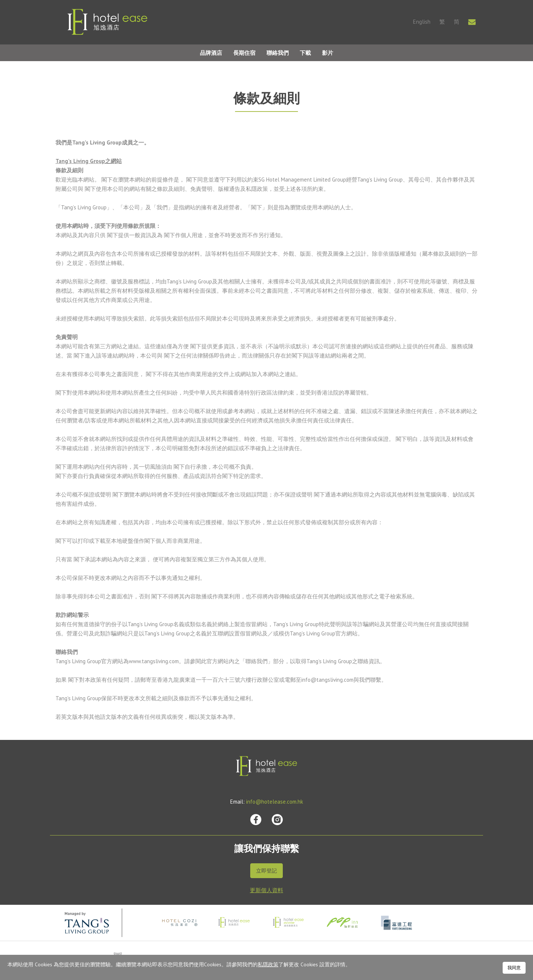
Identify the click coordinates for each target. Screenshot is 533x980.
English (422, 22)
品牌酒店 (211, 53)
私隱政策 (268, 964)
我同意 (514, 968)
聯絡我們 (278, 53)
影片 (328, 53)
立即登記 (266, 871)
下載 (305, 53)
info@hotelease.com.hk (275, 802)
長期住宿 (244, 53)
